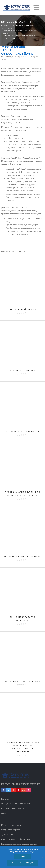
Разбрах (23, 857)
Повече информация (22, 863)
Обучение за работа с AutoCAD (23, 681)
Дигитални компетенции (11, 834)
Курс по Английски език (23, 309)
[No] (42, 857)
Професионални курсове (11, 825)
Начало (5, 26)
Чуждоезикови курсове (10, 830)
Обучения (9, 28)
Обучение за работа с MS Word (22, 556)
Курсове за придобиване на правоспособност (19, 844)
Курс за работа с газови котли (23, 431)
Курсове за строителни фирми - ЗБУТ (16, 839)
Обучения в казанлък (22, 26)
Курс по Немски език (23, 370)
